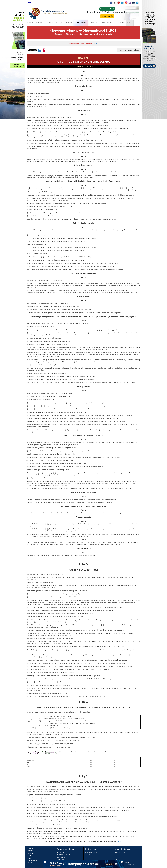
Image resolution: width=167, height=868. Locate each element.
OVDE (95, 44)
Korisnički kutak (33, 861)
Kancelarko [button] (94, 23)
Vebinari (30, 858)
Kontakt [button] (121, 23)
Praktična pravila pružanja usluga (124, 865)
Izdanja (59, 23)
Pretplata (31, 856)
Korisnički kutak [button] (108, 23)
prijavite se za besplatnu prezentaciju (95, 34)
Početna (30, 23)
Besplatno (49, 23)
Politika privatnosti (120, 860)
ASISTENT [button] (81, 23)
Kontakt (30, 863)
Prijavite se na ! (129, 50)
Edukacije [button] (69, 23)
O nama (39, 23)
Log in (130, 23)
